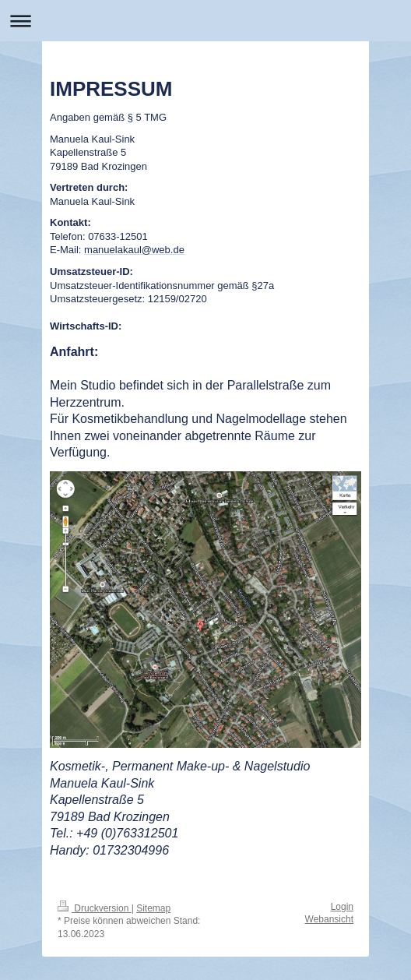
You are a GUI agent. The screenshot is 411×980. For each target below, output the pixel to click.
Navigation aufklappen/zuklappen (205, 21)
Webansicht (329, 919)
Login (342, 907)
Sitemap (153, 908)
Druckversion (95, 908)
